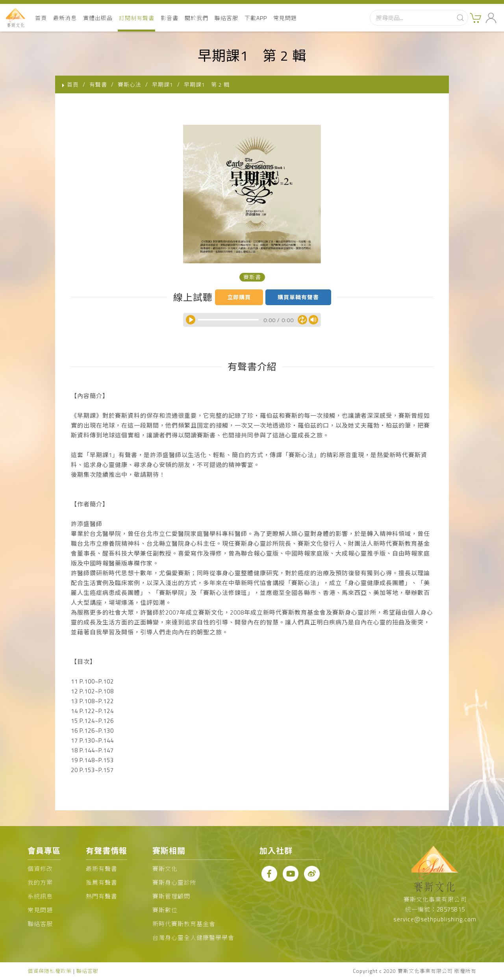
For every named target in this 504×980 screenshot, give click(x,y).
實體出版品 (98, 18)
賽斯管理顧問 (171, 896)
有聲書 (98, 84)
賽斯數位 (165, 910)
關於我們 (196, 18)
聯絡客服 (226, 18)
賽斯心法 (130, 84)
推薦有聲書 (102, 883)
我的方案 (40, 883)
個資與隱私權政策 (50, 971)
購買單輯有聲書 (298, 297)
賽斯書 (252, 277)
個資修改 (40, 869)
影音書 (170, 18)
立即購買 (239, 297)
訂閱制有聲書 (137, 18)
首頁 (41, 18)
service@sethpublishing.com (435, 919)
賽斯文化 (165, 869)
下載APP (256, 18)
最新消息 (65, 18)
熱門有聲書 (102, 896)
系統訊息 (40, 896)
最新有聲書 (102, 869)
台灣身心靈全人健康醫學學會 (193, 938)
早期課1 (163, 84)
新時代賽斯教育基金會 (184, 924)
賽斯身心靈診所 (174, 883)
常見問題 (285, 18)
